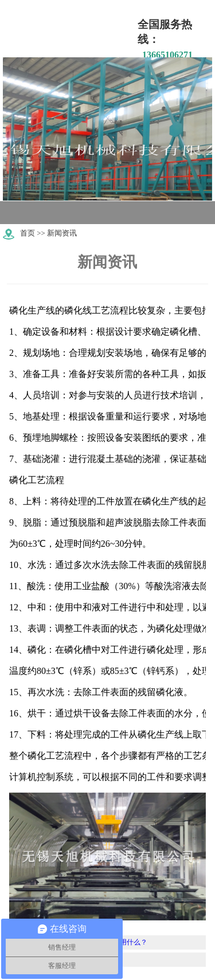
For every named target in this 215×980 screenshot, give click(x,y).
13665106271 (167, 55)
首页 (28, 233)
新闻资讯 (62, 233)
